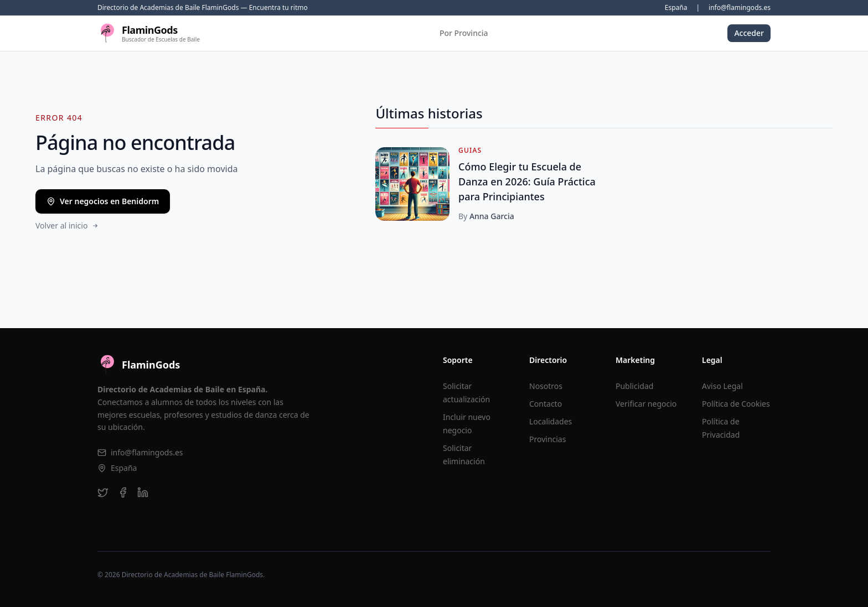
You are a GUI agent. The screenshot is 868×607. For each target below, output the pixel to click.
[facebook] (123, 492)
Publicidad (634, 386)
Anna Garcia (492, 216)
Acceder (749, 33)
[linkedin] (143, 492)
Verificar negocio (646, 404)
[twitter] (103, 492)
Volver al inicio (68, 225)
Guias (470, 151)
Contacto (546, 404)
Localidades (551, 421)
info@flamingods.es (740, 8)
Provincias (547, 439)
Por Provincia (464, 33)
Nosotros (546, 386)
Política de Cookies (736, 404)
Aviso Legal (722, 386)
